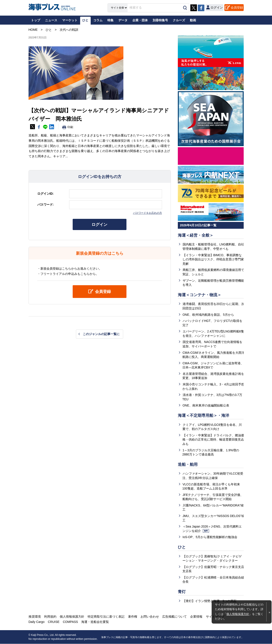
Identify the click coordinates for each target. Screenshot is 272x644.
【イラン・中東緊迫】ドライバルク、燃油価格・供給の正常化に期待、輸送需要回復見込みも (213, 440)
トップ (36, 20)
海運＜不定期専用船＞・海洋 (204, 416)
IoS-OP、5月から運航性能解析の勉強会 (210, 537)
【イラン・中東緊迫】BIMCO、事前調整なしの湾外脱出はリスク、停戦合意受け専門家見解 (213, 259)
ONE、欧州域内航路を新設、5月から (208, 315)
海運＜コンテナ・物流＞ (200, 295)
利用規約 (50, 617)
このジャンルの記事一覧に (101, 334)
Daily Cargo (37, 622)
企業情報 (196, 617)
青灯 (182, 592)
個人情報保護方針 (238, 614)
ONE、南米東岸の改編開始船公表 (206, 406)
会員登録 (237, 7)
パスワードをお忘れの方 (148, 213)
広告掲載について (174, 617)
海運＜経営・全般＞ (196, 235)
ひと (182, 547)
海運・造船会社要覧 (95, 622)
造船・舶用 (188, 464)
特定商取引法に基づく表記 (106, 617)
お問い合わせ (150, 617)
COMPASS (70, 622)
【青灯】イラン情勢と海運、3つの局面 (210, 601)
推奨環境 (35, 617)
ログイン (100, 225)
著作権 (132, 617)
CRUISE (54, 622)
